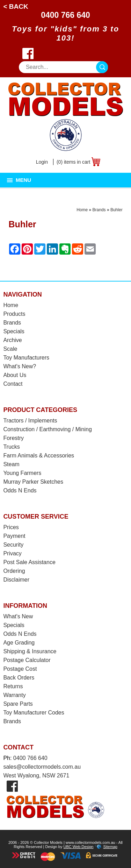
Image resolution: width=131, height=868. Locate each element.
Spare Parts (18, 704)
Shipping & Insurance (30, 651)
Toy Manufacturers (26, 358)
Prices (11, 527)
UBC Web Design (78, 847)
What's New (18, 616)
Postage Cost (20, 669)
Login (42, 162)
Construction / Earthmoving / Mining (47, 429)
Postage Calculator (27, 660)
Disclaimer (16, 580)
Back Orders (19, 678)
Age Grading (19, 643)
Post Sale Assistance (29, 562)
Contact (13, 384)
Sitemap (110, 847)
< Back (16, 6)
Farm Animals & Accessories (39, 456)
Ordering (14, 571)
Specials (14, 331)
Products (14, 314)
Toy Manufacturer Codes (34, 713)
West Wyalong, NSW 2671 (36, 775)
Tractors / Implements (30, 421)
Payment (14, 536)
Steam (11, 464)
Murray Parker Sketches (33, 482)
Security (13, 545)
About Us (15, 375)
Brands (99, 210)
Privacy (12, 553)
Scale (10, 349)
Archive (12, 340)
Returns (13, 686)
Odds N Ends (20, 490)
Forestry (13, 438)
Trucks (11, 447)
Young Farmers (22, 473)
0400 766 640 (65, 15)
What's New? (20, 366)
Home (82, 210)
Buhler (117, 210)
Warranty (14, 695)
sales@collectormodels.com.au (42, 767)
